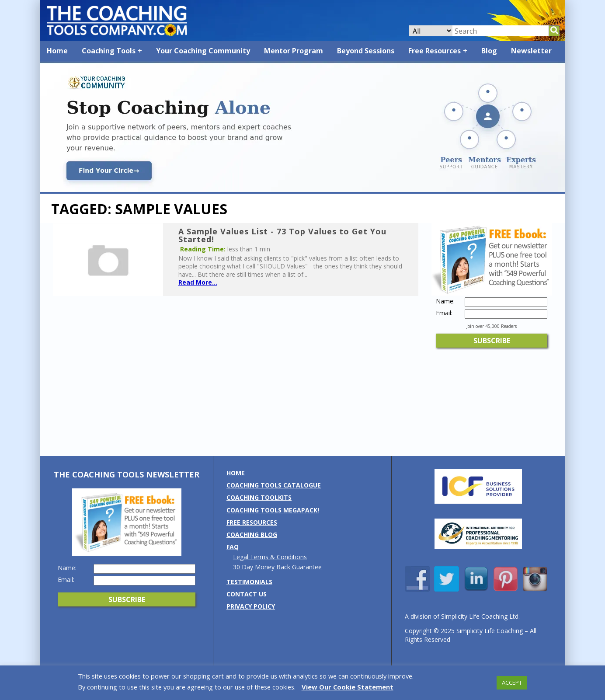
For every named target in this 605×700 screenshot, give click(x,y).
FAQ (233, 547)
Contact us (247, 594)
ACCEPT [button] (512, 683)
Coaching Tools (109, 51)
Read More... (198, 282)
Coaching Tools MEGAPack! (273, 510)
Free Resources (435, 51)
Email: (444, 313)
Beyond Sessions (366, 51)
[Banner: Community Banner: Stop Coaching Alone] (302, 190)
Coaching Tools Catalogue (274, 485)
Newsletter (531, 51)
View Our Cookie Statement (348, 687)
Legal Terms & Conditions (270, 557)
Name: (445, 301)
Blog (489, 51)
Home (57, 51)
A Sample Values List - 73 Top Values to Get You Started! (282, 235)
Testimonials (249, 582)
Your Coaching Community (203, 51)
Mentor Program (294, 51)
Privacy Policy (251, 606)
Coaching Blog (252, 535)
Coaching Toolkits (259, 497)
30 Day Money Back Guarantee (277, 567)
